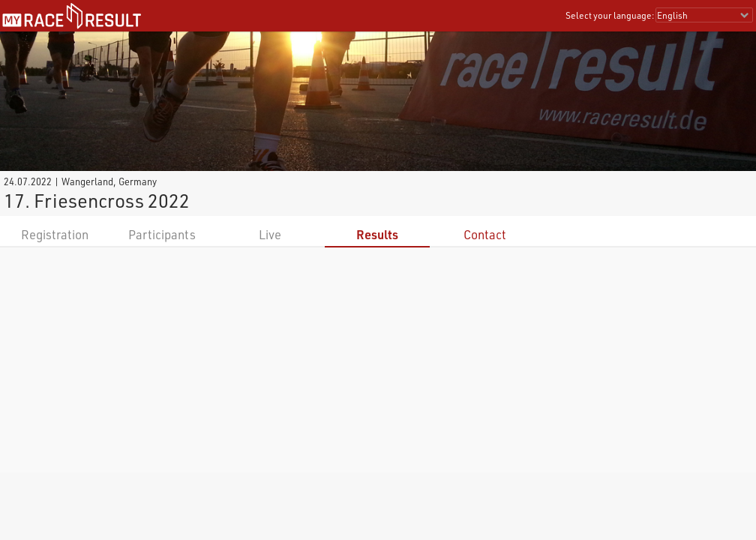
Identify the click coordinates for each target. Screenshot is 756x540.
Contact (485, 234)
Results (377, 234)
